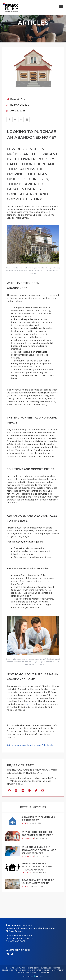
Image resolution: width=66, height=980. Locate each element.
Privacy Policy (57, 970)
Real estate (16, 99)
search (29, 704)
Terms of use (23, 972)
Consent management (40, 972)
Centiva (38, 976)
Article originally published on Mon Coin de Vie (30, 745)
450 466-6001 (18, 941)
